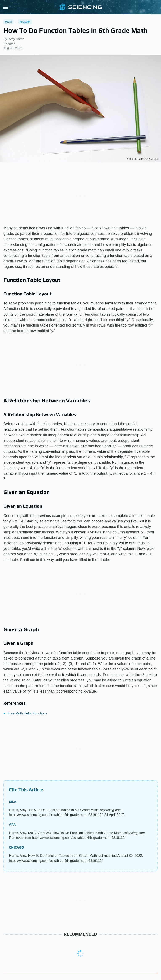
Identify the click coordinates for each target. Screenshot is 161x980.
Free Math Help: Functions (27, 713)
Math (9, 22)
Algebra (25, 22)
